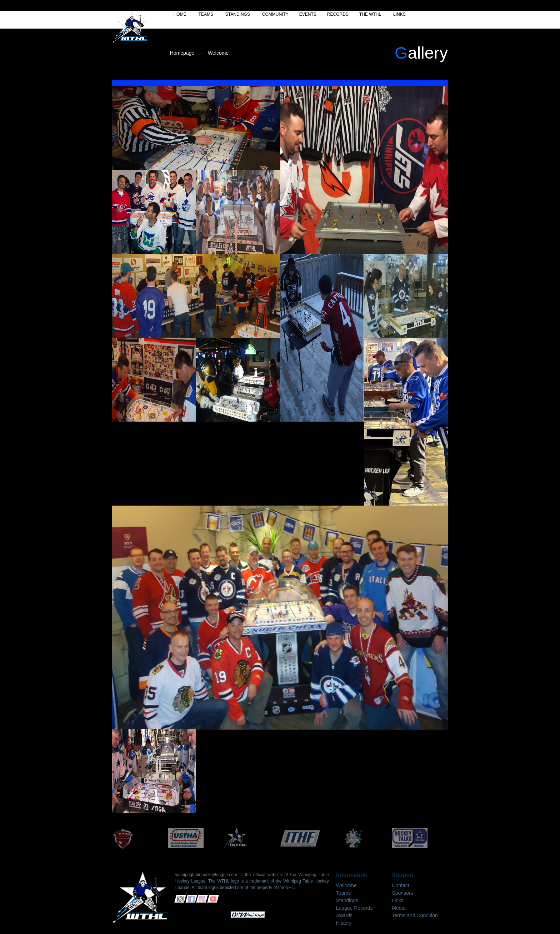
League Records (354, 908)
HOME (180, 14)
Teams (343, 893)
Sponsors (402, 893)
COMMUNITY (275, 14)
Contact (400, 885)
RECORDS (338, 14)
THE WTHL (370, 14)
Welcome (218, 53)
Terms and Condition (415, 915)
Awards (344, 915)
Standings (347, 900)
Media (399, 908)
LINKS (399, 14)
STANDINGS (238, 14)
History (344, 923)
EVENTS (308, 14)
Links (398, 900)
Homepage (182, 53)
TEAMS (206, 14)
